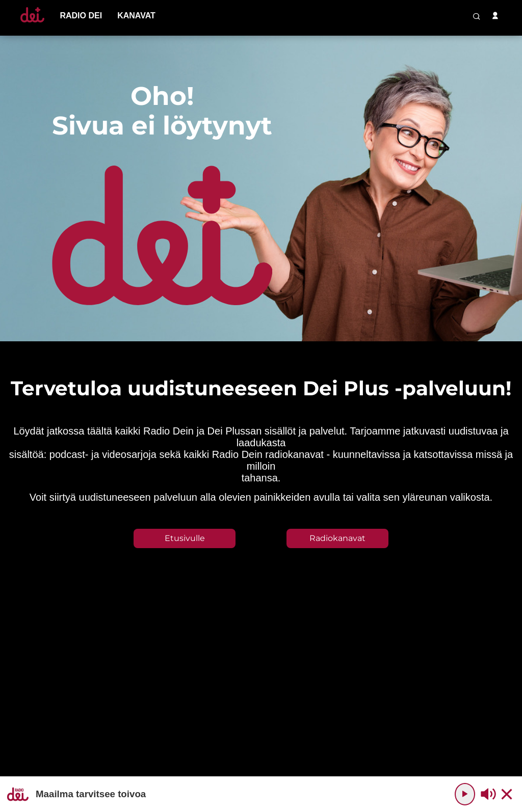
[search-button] (477, 16)
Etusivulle (185, 538)
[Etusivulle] (32, 22)
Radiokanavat (337, 538)
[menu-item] (81, 16)
